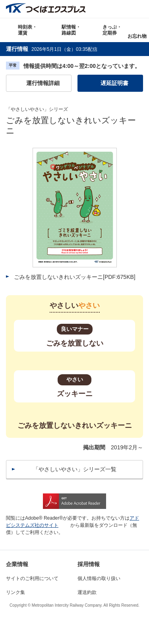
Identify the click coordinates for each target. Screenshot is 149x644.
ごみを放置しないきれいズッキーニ (75, 277)
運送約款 (87, 592)
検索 (140, 9)
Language (122, 9)
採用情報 (89, 564)
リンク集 (15, 592)
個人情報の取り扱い (99, 578)
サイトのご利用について (32, 578)
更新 (103, 49)
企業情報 (17, 564)
